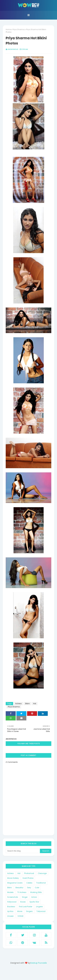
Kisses (23, 902)
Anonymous (13, 49)
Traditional (41, 883)
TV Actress (22, 892)
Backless (11, 907)
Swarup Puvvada (39, 963)
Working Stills (36, 892)
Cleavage (42, 873)
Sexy (29, 888)
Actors (34, 897)
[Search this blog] (23, 851)
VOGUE (20, 916)
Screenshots (13, 897)
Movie (20, 911)
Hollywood (12, 902)
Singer (25, 897)
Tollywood (41, 911)
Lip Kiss (10, 911)
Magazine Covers (15, 883)
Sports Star (34, 902)
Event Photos (28, 878)
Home (8, 29)
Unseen (10, 916)
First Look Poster (26, 907)
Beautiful (19, 888)
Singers (29, 911)
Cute (37, 888)
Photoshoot (29, 873)
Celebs (29, 883)
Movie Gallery (13, 878)
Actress (18, 704)
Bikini (27, 704)
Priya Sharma (18, 29)
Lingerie (39, 907)
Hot (35, 704)
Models (10, 892)
